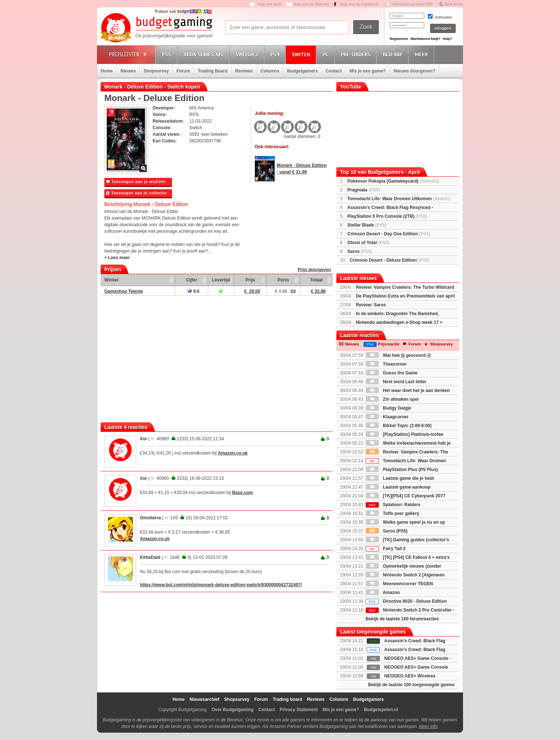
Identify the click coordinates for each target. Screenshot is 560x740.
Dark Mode (454, 4)
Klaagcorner (387, 417)
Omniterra (150, 518)
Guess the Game (392, 373)
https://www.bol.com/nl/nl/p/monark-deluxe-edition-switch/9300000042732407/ (221, 585)
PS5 (168, 54)
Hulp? (447, 39)
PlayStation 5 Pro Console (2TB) (387, 216)
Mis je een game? (368, 71)
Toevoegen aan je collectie (137, 193)
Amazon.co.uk (233, 453)
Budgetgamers (302, 71)
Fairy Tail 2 (386, 549)
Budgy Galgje (389, 408)
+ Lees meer (117, 258)
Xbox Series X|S (204, 54)
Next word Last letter (396, 382)
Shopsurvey (156, 71)
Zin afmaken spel (392, 399)
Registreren (399, 39)
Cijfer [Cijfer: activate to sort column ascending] (192, 280)
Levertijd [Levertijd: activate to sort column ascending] (221, 280)
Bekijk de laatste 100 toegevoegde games (411, 685)
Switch (302, 54)
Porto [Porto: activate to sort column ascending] (283, 280)
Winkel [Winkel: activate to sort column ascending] (111, 280)
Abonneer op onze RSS (413, 4)
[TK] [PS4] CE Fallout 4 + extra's (408, 557)
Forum (183, 71)
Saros (360, 251)
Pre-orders (357, 54)
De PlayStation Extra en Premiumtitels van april (405, 296)
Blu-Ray (394, 54)
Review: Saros (371, 305)
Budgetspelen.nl (381, 710)
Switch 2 (248, 54)
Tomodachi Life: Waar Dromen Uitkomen (399, 199)
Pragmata (364, 190)
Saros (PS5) (387, 531)
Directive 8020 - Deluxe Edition (406, 601)
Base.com (242, 493)
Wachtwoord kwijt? (425, 39)
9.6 (193, 291)
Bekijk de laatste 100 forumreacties (402, 619)
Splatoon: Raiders (393, 505)
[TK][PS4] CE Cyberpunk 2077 (406, 496)
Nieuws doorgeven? (414, 71)
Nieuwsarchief (204, 699)
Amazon (383, 593)
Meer (422, 54)
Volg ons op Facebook (359, 4)
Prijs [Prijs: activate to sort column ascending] (250, 280)
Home (107, 71)
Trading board (287, 699)
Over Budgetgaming (233, 710)
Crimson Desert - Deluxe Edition (390, 260)
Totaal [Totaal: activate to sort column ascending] (316, 280)
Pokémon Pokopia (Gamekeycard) (393, 181)
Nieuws (128, 71)
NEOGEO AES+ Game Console (416, 667)
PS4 (276, 54)
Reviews (244, 71)
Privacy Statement (299, 710)
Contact (334, 71)
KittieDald (150, 557)
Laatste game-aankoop (398, 487)
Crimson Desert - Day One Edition (389, 234)
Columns (270, 71)
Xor (143, 439)
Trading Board (212, 71)
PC (326, 54)
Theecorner (386, 364)
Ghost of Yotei (368, 243)
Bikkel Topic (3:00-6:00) (399, 426)
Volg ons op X (269, 4)
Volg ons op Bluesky (311, 4)
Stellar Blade (367, 225)
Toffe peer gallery (392, 513)
